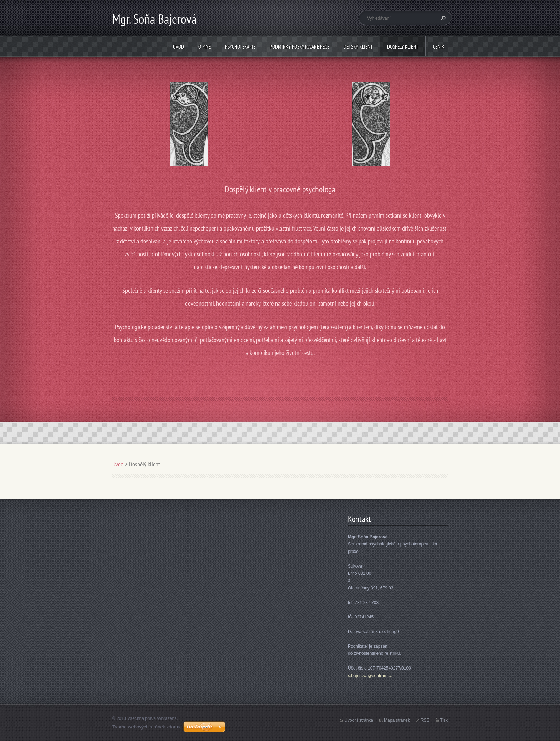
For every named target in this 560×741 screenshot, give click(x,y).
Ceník (439, 47)
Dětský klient (358, 47)
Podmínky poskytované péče (299, 47)
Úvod (178, 47)
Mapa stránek (397, 720)
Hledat (442, 18)
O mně (204, 47)
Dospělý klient (403, 47)
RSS (425, 720)
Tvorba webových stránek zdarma (147, 727)
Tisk (444, 720)
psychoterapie (240, 47)
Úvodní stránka (359, 720)
